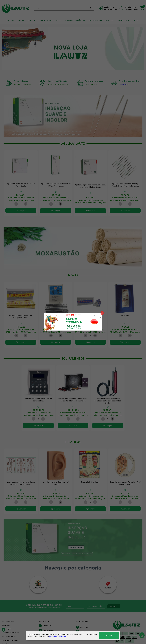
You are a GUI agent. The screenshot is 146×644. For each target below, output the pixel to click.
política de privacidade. (58, 637)
